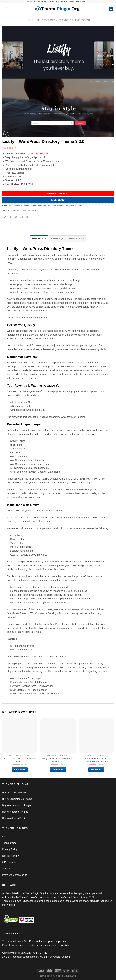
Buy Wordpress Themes (15, 812)
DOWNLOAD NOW (58, 194)
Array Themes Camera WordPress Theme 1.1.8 (96, 760)
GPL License (9, 862)
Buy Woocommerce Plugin (16, 805)
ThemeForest (81, 20)
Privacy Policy (10, 849)
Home (29, 20)
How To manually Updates (16, 793)
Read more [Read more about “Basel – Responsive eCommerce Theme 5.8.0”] (20, 769)
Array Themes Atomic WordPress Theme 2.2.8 (58, 760)
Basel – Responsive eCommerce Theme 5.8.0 (20, 760)
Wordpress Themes (73, 206)
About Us (7, 869)
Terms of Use (9, 843)
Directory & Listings (21, 206)
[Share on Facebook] (10, 217)
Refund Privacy (10, 856)
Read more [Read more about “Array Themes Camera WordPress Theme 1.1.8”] (96, 769)
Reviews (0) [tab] (57, 238)
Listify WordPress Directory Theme (21, 210)
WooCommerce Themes (53, 206)
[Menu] (5, 9)
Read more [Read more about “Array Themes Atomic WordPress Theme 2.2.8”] (58, 769)
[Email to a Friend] (21, 217)
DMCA (6, 837)
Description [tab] (39, 238)
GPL (19, 177)
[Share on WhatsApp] (5, 217)
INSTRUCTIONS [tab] (76, 238)
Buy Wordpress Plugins (15, 818)
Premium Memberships (15, 875)
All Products (46, 20)
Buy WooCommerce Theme (17, 799)
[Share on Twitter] (16, 217)
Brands (64, 20)
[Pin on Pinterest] (27, 217)
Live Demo (58, 200)
